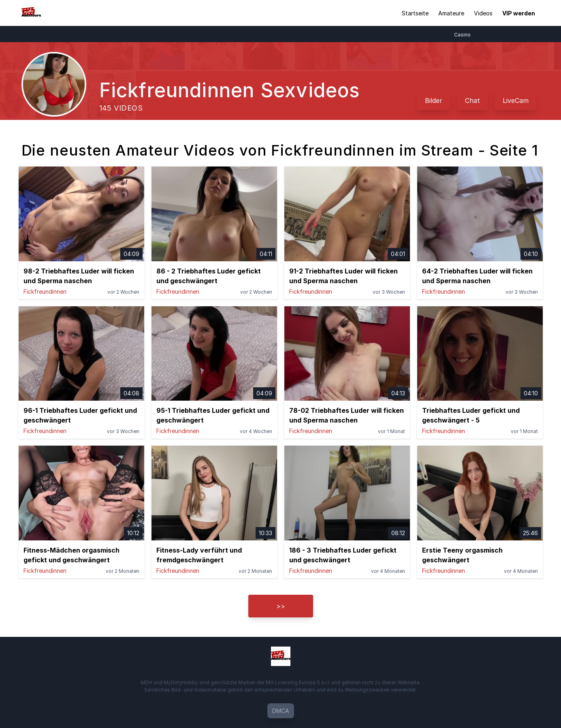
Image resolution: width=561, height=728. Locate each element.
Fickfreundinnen (45, 291)
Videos (483, 13)
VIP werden (519, 13)
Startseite (415, 13)
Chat (472, 100)
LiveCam (516, 100)
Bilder (434, 100)
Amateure (451, 13)
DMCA (281, 711)
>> (281, 606)
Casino (466, 35)
